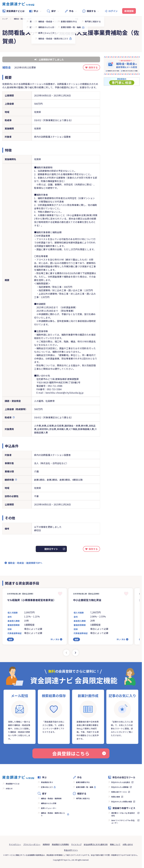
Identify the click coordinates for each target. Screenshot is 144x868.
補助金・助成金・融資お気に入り (53, 814)
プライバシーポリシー (32, 844)
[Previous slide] (66, 653)
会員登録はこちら (79, 753)
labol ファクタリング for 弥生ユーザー (123, 822)
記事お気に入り (47, 787)
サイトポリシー (15, 844)
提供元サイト (51, 549)
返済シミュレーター (49, 808)
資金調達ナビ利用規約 (60, 844)
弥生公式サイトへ (71, 850)
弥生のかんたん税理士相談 (122, 802)
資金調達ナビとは (13, 11)
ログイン (113, 11)
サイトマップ (76, 844)
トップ (5, 19)
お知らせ (9, 788)
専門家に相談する (83, 798)
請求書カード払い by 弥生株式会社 (123, 814)
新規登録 (129, 11)
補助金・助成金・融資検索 (24, 19)
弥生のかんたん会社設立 (121, 782)
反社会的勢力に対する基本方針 (96, 844)
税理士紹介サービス (119, 792)
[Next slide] (75, 653)
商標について (115, 844)
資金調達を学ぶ (47, 782)
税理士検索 (116, 797)
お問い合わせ (128, 844)
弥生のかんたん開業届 (120, 787)
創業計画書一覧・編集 (85, 787)
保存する (93, 67)
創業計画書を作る (83, 782)
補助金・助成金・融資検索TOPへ (25, 563)
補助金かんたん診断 (49, 803)
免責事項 (46, 844)
